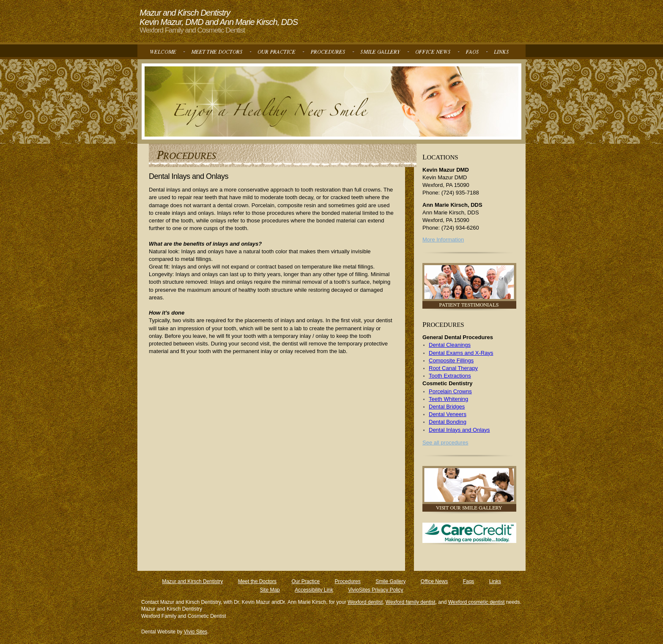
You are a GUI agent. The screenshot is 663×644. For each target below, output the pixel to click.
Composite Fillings (451, 360)
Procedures (347, 581)
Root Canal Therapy (453, 368)
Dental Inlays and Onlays (459, 430)
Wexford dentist (365, 602)
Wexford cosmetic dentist (477, 602)
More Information (443, 240)
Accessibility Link (314, 590)
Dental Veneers (448, 414)
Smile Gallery (390, 581)
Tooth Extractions (450, 376)
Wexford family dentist (411, 602)
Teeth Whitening (448, 399)
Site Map (270, 590)
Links (495, 581)
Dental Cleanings (450, 345)
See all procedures (445, 443)
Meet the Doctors (257, 581)
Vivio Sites (196, 632)
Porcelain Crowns (450, 391)
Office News (434, 581)
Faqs (469, 581)
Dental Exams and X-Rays (461, 353)
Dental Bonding (448, 422)
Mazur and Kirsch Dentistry (192, 581)
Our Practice (305, 581)
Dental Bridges (447, 407)
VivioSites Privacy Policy (376, 590)
